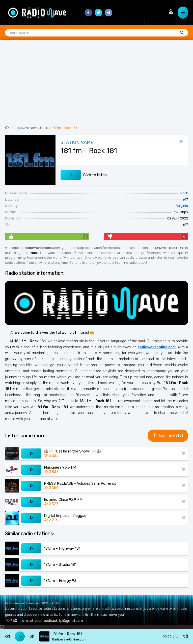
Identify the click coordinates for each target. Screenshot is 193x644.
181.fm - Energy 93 (60, 581)
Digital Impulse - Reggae (65, 516)
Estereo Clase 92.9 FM (63, 500)
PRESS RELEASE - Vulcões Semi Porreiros (80, 483)
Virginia (182, 206)
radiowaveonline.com (157, 347)
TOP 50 (11, 621)
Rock (44, 128)
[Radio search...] (182, 33)
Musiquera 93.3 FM (60, 467)
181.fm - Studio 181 (60, 564)
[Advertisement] (96, 86)
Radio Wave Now (24, 128)
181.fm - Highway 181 (62, 548)
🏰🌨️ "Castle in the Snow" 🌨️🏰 (73, 451)
